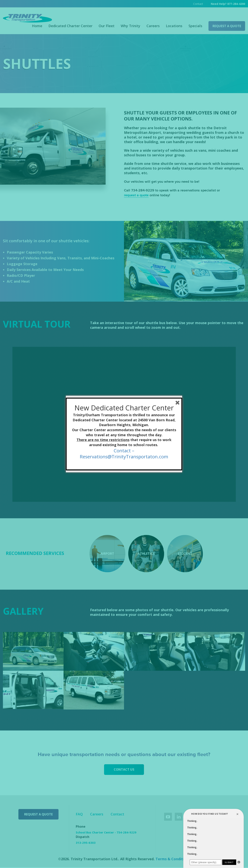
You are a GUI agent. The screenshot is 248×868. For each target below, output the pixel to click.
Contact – (124, 450)
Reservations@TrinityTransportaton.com (124, 457)
